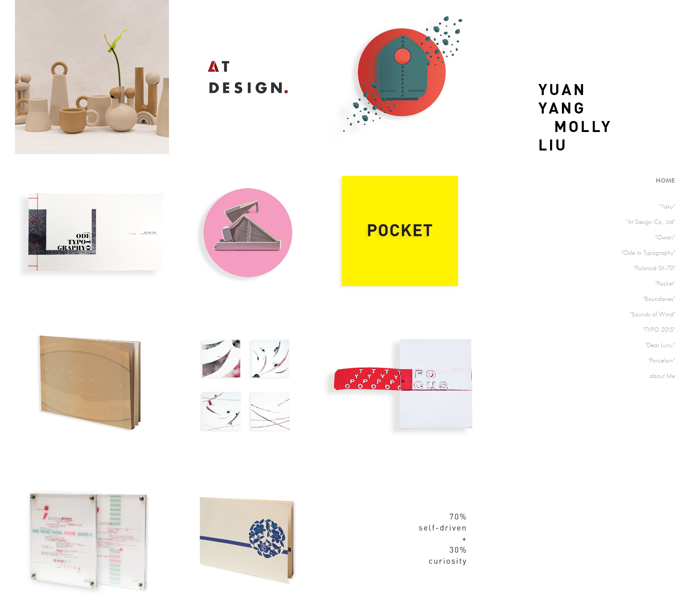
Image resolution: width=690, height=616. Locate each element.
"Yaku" (667, 206)
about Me (662, 376)
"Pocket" (665, 283)
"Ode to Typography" (648, 253)
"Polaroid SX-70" (654, 268)
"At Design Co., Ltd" (651, 222)
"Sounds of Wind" (652, 314)
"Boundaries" (659, 299)
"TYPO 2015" (659, 330)
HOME (665, 180)
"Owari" (665, 237)
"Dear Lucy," (660, 345)
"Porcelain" (662, 360)
